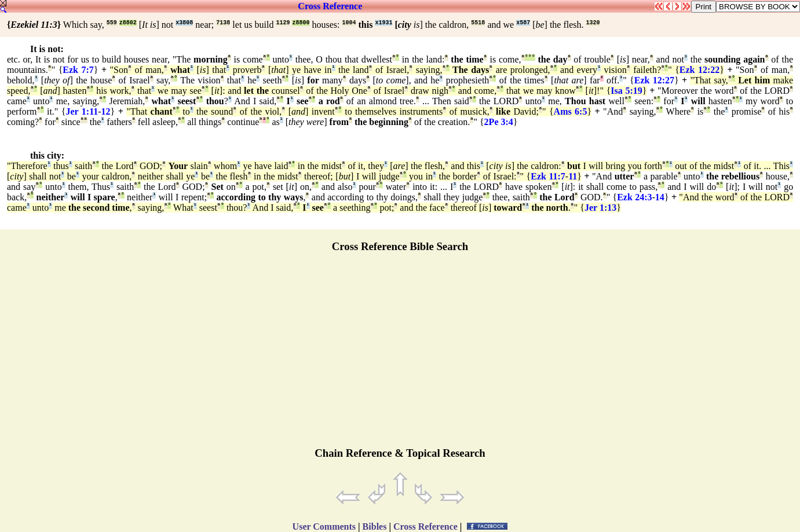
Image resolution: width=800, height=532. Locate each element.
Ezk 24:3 (634, 197)
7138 (223, 23)
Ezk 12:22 (699, 70)
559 (112, 23)
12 (106, 111)
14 (660, 197)
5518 (478, 23)
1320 (593, 23)
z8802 (128, 23)
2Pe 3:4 (499, 122)
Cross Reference (330, 6)
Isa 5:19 (626, 91)
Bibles (375, 527)
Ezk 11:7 (548, 176)
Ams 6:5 (571, 111)
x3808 (184, 23)
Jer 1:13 (600, 208)
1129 (283, 23)
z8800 (301, 23)
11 (573, 176)
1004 (349, 23)
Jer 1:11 (82, 111)
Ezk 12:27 (654, 80)
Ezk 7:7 (78, 70)
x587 (523, 23)
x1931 (383, 23)
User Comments (324, 527)
